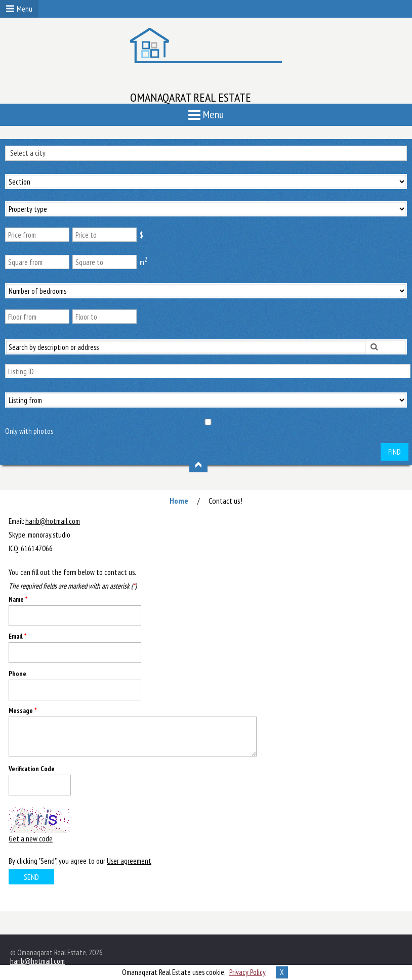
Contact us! (225, 501)
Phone (17, 674)
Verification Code (32, 769)
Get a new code (31, 839)
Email (17, 636)
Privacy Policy (248, 972)
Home (179, 501)
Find (395, 452)
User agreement (129, 861)
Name (18, 599)
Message (23, 711)
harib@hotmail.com (53, 521)
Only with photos (29, 431)
